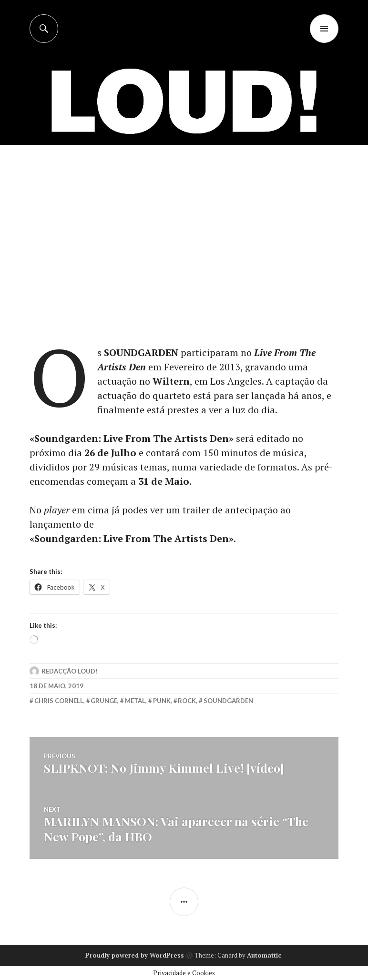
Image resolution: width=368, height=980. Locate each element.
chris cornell (59, 701)
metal (135, 701)
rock (187, 701)
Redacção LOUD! (70, 671)
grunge (104, 701)
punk (162, 701)
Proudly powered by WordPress (135, 955)
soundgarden (228, 701)
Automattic (264, 955)
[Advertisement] (185, 216)
